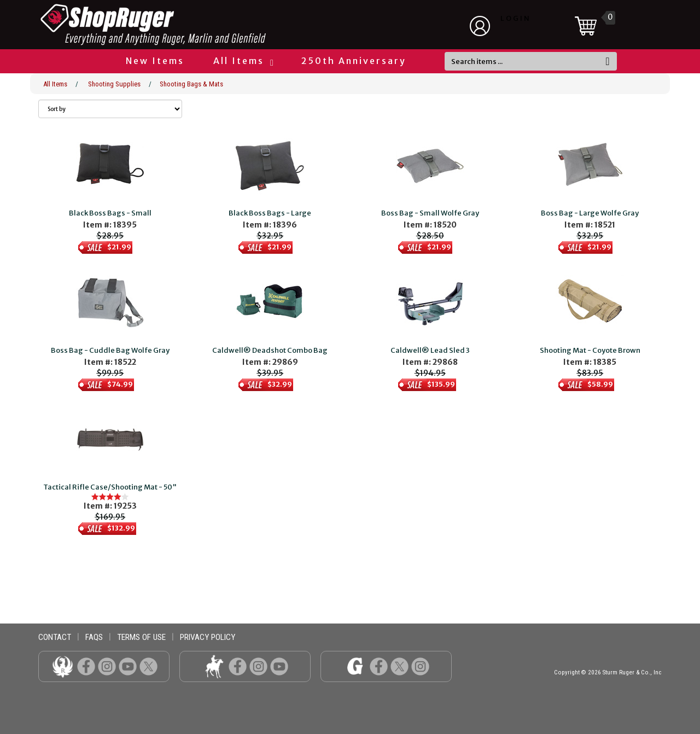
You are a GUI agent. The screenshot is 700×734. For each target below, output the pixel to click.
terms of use (141, 637)
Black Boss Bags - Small (110, 213)
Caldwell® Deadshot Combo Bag (270, 350)
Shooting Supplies (114, 84)
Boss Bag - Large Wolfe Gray (590, 213)
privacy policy (208, 637)
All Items (243, 61)
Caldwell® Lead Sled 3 (430, 350)
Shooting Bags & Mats (191, 84)
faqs (94, 637)
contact (55, 637)
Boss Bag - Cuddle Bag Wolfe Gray (110, 350)
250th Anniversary (354, 61)
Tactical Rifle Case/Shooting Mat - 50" (110, 487)
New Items (155, 61)
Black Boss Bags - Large (270, 213)
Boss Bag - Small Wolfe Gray (430, 213)
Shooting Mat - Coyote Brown (590, 350)
